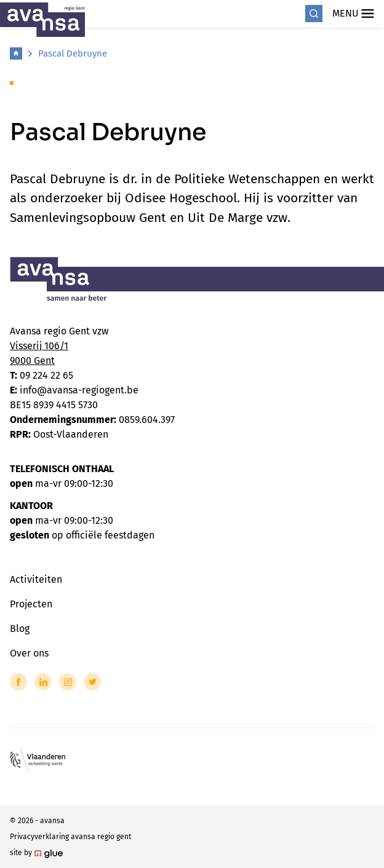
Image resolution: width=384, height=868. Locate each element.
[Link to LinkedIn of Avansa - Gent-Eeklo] (43, 682)
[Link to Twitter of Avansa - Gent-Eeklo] (92, 682)
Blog (20, 629)
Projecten (31, 604)
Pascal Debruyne (73, 53)
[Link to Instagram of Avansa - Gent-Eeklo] (68, 682)
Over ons (29, 653)
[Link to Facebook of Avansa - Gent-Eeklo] (18, 682)
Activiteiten (36, 579)
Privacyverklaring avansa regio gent (70, 837)
